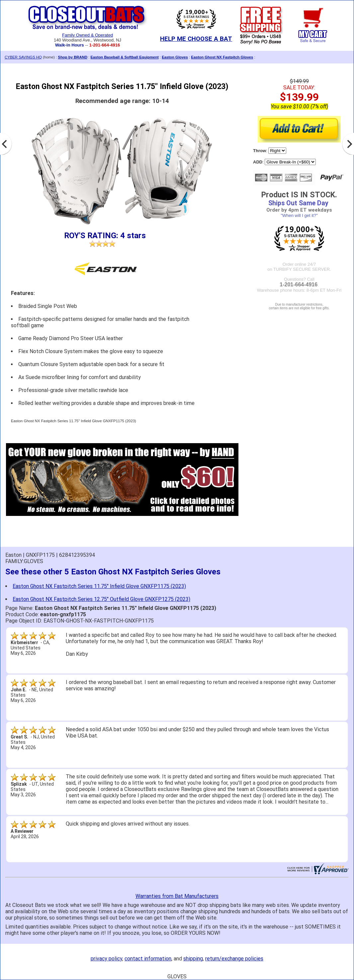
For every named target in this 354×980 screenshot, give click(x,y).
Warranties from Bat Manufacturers (177, 896)
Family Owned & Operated (88, 35)
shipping (193, 959)
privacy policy (106, 959)
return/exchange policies (234, 959)
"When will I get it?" (299, 215)
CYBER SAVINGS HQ (23, 57)
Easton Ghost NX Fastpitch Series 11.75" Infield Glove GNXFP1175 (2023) (99, 586)
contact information (148, 959)
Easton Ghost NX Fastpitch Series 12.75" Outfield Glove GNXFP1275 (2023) (101, 599)
